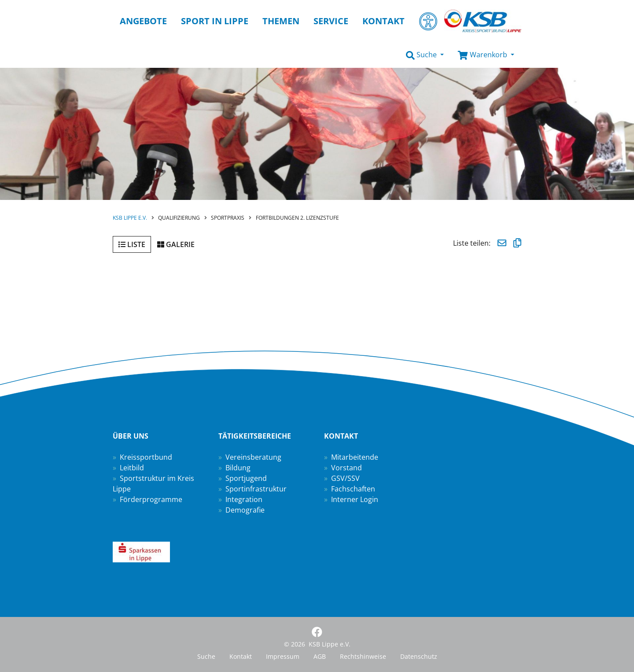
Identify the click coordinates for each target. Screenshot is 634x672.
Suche (206, 656)
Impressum (283, 656)
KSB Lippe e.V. (130, 218)
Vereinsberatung (253, 457)
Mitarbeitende (355, 457)
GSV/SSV (345, 478)
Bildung (238, 468)
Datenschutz (419, 656)
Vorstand (346, 468)
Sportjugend (246, 478)
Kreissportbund (146, 457)
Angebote (143, 21)
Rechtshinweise (363, 656)
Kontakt (241, 656)
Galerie (176, 244)
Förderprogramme (151, 499)
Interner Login (355, 499)
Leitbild (132, 468)
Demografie (245, 510)
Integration (244, 499)
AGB (320, 656)
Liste (132, 244)
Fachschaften (353, 489)
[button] (425, 55)
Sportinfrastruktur (256, 489)
